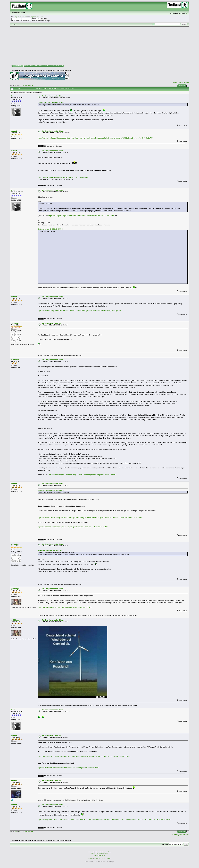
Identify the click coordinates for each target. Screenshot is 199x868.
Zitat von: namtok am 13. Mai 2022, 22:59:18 (51, 551)
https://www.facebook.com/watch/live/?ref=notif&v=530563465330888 (63, 177)
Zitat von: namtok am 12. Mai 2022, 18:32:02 (51, 490)
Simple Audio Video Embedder (99, 854)
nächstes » (185, 82)
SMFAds (96, 855)
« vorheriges (176, 82)
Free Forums (102, 855)
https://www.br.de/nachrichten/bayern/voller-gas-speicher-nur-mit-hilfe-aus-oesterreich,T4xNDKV (73, 527)
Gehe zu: (165, 844)
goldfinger (15, 589)
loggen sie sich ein (21, 17)
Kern (13, 96)
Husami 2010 (98, 859)
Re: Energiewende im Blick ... (53, 96)
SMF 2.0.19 (91, 852)
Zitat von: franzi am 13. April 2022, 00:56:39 (51, 102)
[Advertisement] (99, 46)
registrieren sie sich (37, 17)
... (22, 85)
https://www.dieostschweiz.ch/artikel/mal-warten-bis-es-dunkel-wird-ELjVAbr (65, 607)
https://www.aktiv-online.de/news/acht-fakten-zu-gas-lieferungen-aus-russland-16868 (68, 768)
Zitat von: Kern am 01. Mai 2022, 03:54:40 (50, 229)
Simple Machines (107, 852)
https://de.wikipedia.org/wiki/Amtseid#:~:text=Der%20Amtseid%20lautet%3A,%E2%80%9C (81, 216)
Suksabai (15, 323)
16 (23, 85)
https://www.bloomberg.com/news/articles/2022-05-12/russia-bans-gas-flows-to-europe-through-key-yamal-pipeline (79, 311)
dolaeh (14, 780)
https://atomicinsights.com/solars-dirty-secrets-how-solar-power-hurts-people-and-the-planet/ (82, 475)
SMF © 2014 (98, 852)
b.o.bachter (16, 360)
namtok (14, 131)
